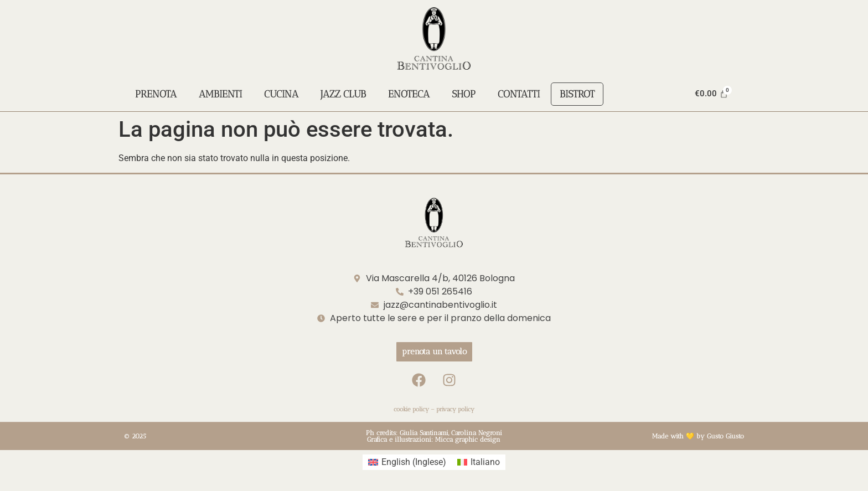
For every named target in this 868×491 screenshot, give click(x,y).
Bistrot (577, 94)
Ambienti (220, 94)
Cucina (281, 94)
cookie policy (411, 409)
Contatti (519, 94)
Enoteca (409, 94)
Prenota (156, 94)
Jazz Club (343, 94)
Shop (464, 94)
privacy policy (455, 409)
